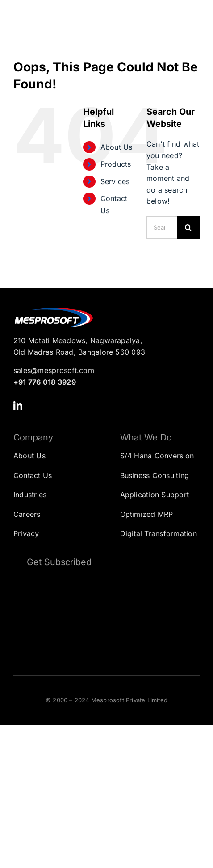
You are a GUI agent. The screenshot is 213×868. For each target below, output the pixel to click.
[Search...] (162, 227)
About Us (117, 147)
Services (115, 181)
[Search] (188, 227)
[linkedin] (18, 406)
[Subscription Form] (106, 615)
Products (116, 164)
